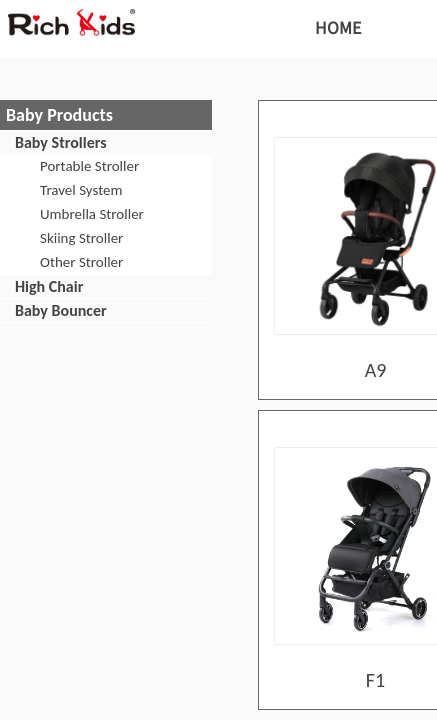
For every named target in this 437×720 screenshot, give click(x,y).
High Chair (49, 286)
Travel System (81, 190)
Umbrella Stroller (92, 214)
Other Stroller (81, 262)
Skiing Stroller (81, 238)
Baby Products (59, 115)
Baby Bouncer (61, 310)
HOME (338, 27)
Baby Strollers (61, 142)
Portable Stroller (89, 166)
